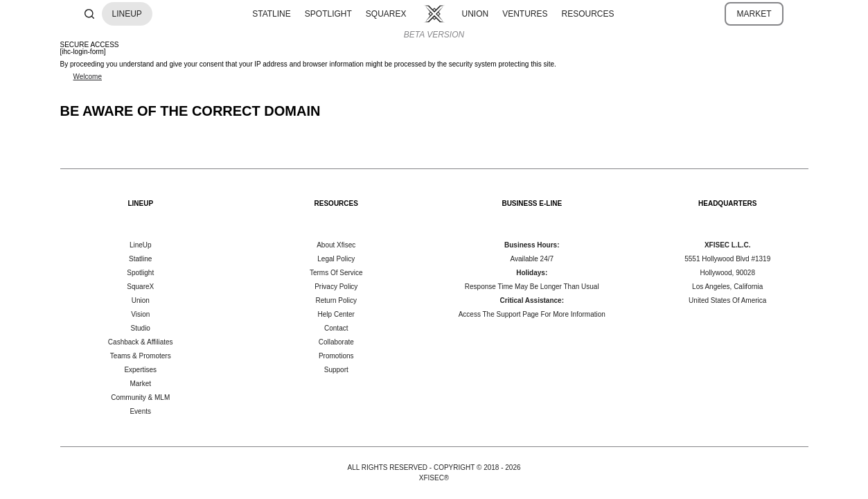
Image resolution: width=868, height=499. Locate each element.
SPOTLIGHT (328, 14)
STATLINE (272, 14)
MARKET (754, 14)
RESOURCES (588, 14)
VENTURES (525, 14)
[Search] (89, 14)
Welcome (88, 77)
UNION (476, 14)
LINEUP (127, 14)
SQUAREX (386, 14)
